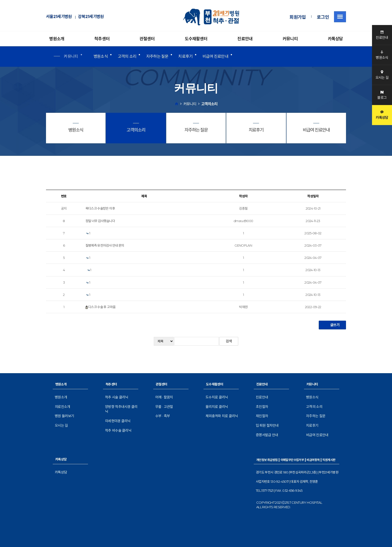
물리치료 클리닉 (217, 407)
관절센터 (147, 39)
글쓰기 (332, 325)
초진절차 (262, 407)
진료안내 (245, 39)
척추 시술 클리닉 (117, 397)
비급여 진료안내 (215, 56)
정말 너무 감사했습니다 (100, 221)
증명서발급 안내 (267, 435)
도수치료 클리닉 (217, 397)
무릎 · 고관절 (164, 407)
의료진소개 (62, 407)
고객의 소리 (127, 56)
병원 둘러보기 (64, 416)
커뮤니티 (290, 39)
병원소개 (57, 39)
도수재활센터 (196, 39)
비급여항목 (313, 460)
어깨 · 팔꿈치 (164, 397)
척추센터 (102, 39)
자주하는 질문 (157, 56)
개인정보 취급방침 (267, 460)
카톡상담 (335, 39)
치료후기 (185, 56)
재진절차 (262, 416)
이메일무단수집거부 (292, 460)
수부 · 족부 (162, 416)
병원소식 (101, 56)
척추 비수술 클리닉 (118, 430)
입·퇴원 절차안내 (267, 425)
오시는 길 (61, 425)
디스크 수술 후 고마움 (102, 307)
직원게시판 (329, 460)
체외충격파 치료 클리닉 (222, 416)
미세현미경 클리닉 (118, 421)
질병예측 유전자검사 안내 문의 (105, 245)
